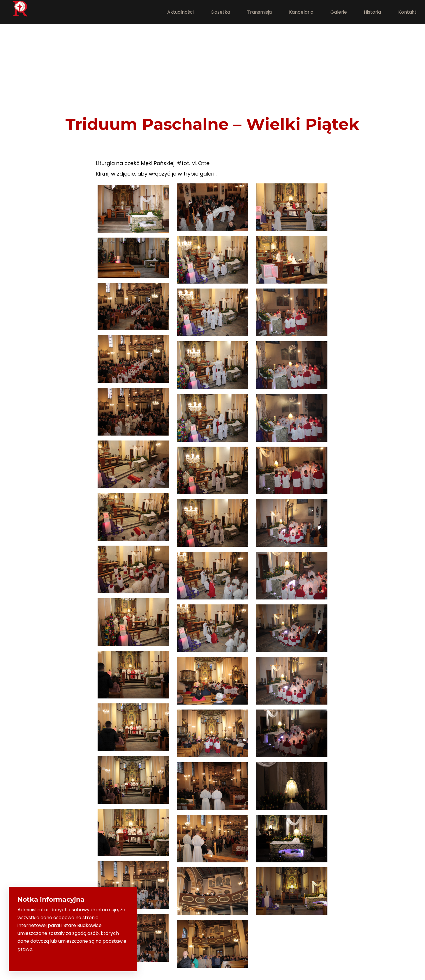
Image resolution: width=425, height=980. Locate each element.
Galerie (339, 12)
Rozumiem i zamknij (103, 959)
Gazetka (220, 12)
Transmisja (259, 12)
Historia (372, 12)
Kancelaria (301, 12)
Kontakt (407, 12)
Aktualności (180, 12)
